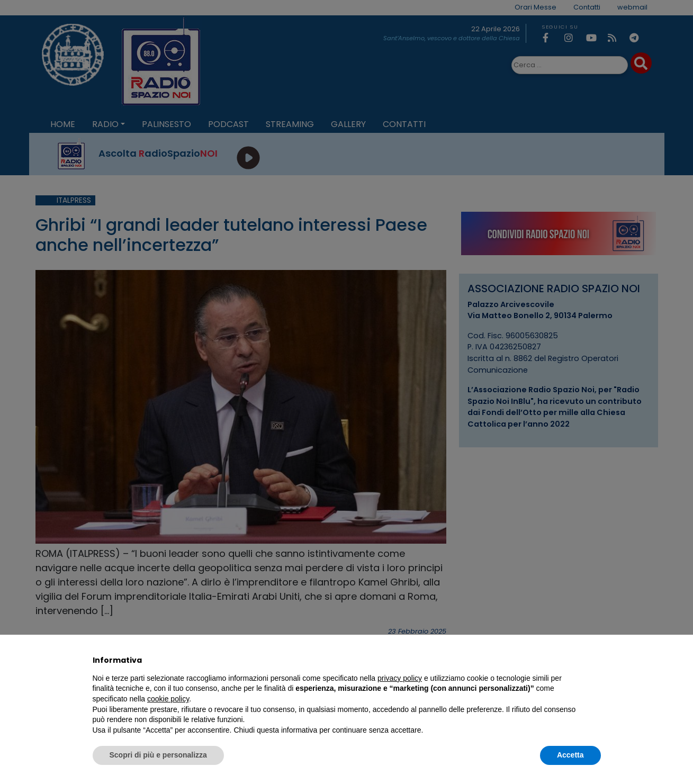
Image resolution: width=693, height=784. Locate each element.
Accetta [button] (570, 755)
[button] (596, 660)
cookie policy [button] (168, 699)
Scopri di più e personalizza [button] (158, 755)
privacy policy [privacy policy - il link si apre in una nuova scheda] (400, 678)
